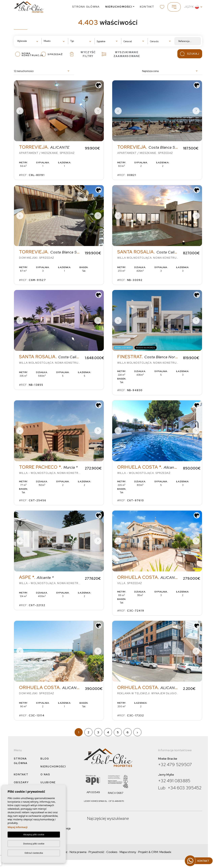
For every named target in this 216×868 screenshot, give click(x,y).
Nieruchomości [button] (119, 7)
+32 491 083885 (174, 781)
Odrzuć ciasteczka (34, 853)
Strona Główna (86, 7)
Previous (20, 111)
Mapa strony (128, 852)
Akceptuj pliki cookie (34, 835)
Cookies (112, 852)
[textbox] (28, 41)
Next (98, 111)
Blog (45, 759)
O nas (45, 774)
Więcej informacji (18, 827)
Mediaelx (165, 852)
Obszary (21, 782)
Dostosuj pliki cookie (34, 844)
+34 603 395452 (185, 788)
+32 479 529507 (175, 765)
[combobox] (28, 41)
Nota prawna (78, 852)
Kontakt (147, 7)
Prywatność (96, 852)
